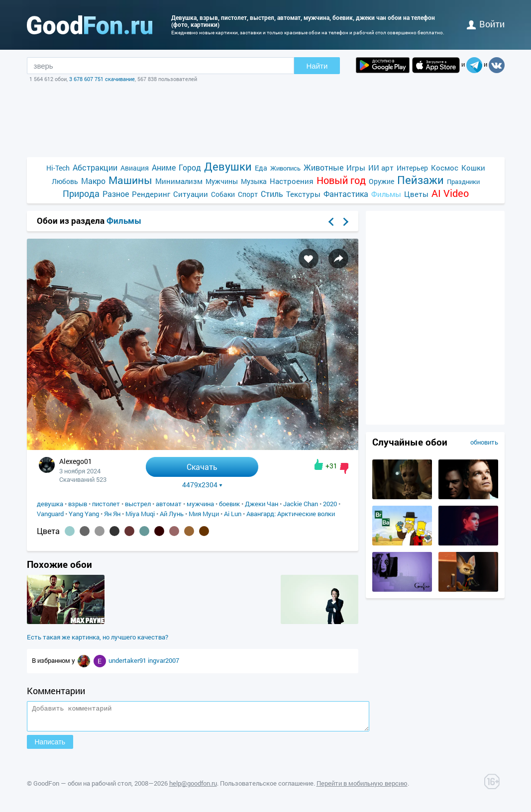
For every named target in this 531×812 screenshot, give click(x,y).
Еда (261, 168)
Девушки (228, 166)
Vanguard (50, 514)
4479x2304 (202, 485)
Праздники (463, 181)
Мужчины (222, 181)
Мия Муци (204, 514)
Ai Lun (233, 514)
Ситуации (191, 194)
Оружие (381, 181)
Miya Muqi (140, 514)
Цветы (416, 194)
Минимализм (179, 181)
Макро (93, 181)
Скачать (202, 467)
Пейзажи (421, 180)
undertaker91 (128, 660)
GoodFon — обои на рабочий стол (82, 788)
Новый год (341, 180)
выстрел (138, 504)
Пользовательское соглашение (267, 788)
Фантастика (346, 194)
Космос (445, 168)
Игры (356, 168)
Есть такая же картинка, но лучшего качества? (98, 637)
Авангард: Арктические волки (291, 514)
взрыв (78, 504)
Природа (81, 194)
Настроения (292, 181)
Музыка (254, 181)
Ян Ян (112, 514)
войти (486, 24)
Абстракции (95, 167)
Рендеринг (151, 194)
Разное (116, 194)
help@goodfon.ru (193, 788)
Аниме (164, 167)
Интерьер (412, 168)
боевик (229, 504)
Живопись (285, 168)
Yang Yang (84, 514)
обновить (484, 442)
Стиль (272, 194)
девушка (50, 504)
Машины (130, 180)
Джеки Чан (262, 504)
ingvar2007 (163, 660)
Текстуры (303, 194)
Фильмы (386, 194)
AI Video (450, 193)
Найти (317, 66)
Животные (323, 167)
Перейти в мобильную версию (362, 788)
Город (190, 167)
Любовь (65, 181)
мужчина (200, 504)
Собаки (223, 194)
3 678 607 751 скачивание (102, 79)
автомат (169, 504)
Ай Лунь (172, 514)
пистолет (106, 504)
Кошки (473, 168)
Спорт (248, 194)
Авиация (135, 168)
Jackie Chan (301, 504)
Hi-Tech (58, 168)
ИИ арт (381, 168)
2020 (330, 504)
